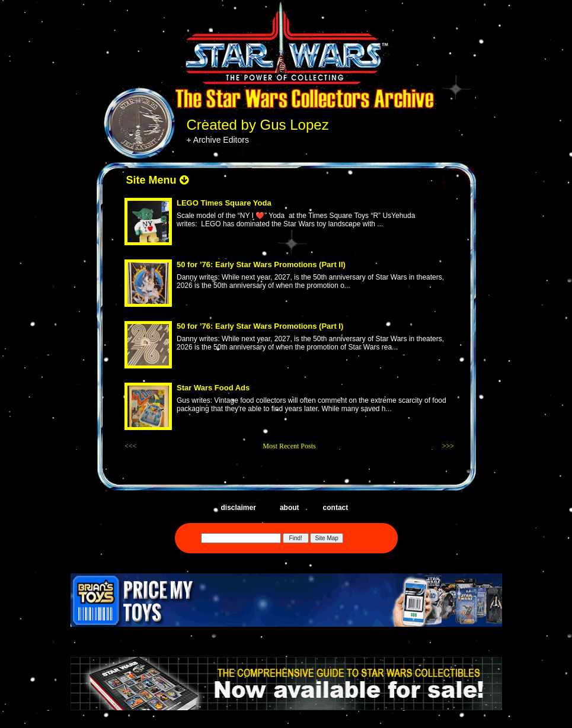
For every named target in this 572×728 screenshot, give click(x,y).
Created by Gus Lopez (258, 125)
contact (336, 508)
